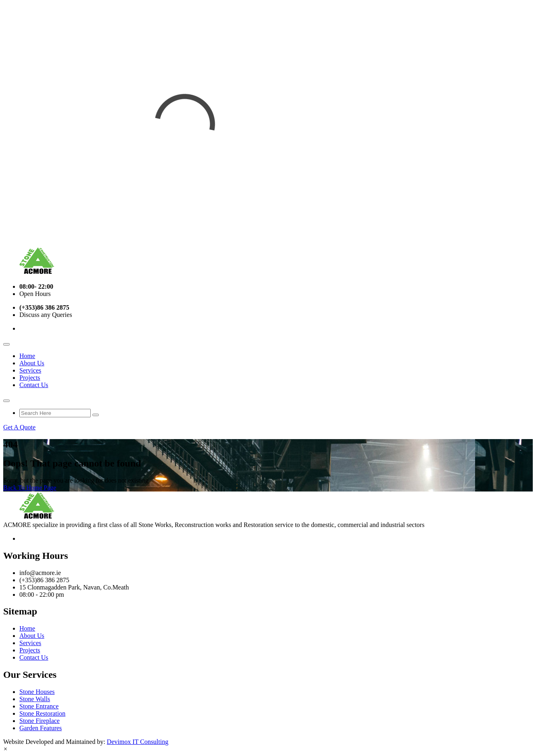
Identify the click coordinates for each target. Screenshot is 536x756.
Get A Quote (19, 427)
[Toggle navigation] (6, 344)
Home (27, 356)
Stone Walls (35, 699)
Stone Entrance (39, 706)
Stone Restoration (42, 713)
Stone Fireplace (40, 721)
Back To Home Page (30, 488)
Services (30, 370)
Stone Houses (37, 692)
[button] (5, 749)
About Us (32, 363)
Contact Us (34, 385)
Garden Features (41, 728)
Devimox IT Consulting (138, 742)
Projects (30, 378)
